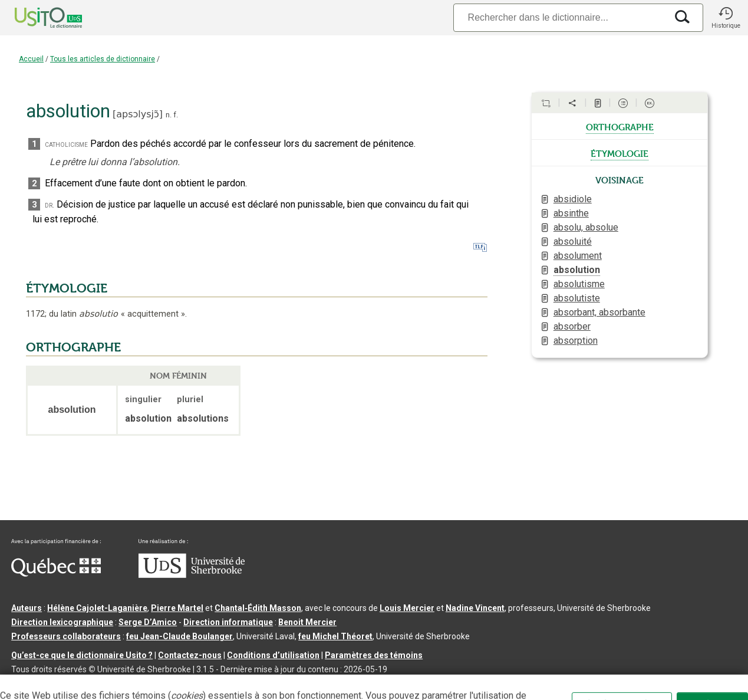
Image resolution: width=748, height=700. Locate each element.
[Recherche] (560, 17)
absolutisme (579, 284)
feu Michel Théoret (335, 636)
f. (176, 115)
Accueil (31, 59)
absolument (578, 256)
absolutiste (577, 298)
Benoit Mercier (307, 622)
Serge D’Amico (148, 622)
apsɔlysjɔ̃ (138, 114)
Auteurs (27, 608)
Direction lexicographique (62, 622)
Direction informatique (228, 622)
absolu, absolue (586, 227)
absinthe (571, 213)
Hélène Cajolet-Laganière (97, 608)
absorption (576, 341)
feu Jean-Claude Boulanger (179, 636)
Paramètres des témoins (374, 655)
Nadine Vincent (475, 608)
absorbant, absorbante (599, 312)
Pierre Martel (177, 608)
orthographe (620, 126)
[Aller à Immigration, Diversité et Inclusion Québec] (56, 574)
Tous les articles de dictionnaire (103, 59)
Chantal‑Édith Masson (258, 608)
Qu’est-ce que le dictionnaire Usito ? (82, 655)
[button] (726, 18)
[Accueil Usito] (35, 18)
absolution (577, 270)
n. (169, 115)
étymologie (620, 153)
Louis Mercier (407, 608)
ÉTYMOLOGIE (67, 288)
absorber (572, 326)
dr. (50, 205)
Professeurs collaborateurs (66, 636)
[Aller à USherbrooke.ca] (192, 575)
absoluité (573, 241)
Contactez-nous (190, 655)
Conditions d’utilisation (273, 655)
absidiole (573, 199)
